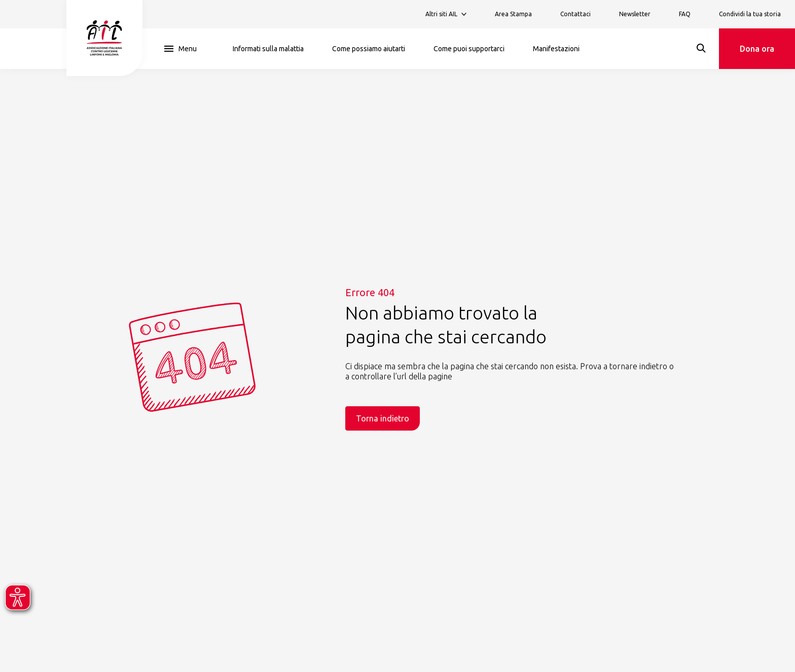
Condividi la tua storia (750, 14)
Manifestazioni (556, 49)
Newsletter (635, 14)
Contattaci (575, 14)
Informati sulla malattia (268, 49)
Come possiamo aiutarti (369, 49)
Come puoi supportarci (469, 49)
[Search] (701, 48)
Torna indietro (383, 418)
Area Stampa (513, 14)
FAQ (685, 14)
